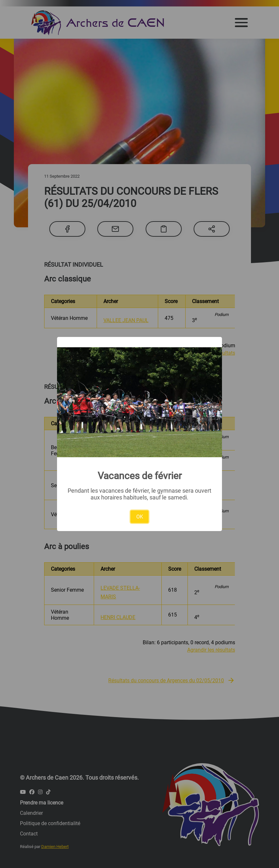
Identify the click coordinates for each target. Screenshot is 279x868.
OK (140, 517)
